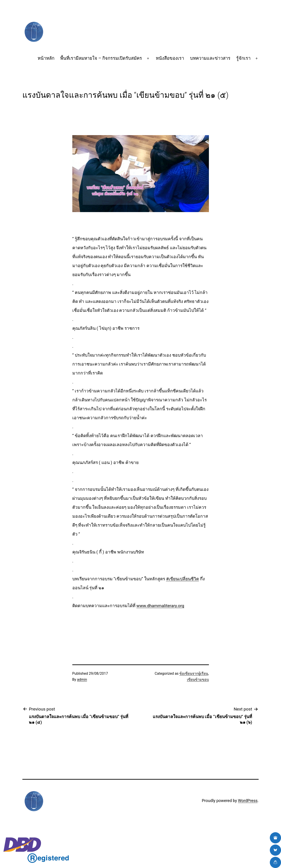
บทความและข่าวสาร (210, 58)
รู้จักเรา (243, 58)
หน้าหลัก (46, 58)
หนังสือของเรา (170, 58)
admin (82, 680)
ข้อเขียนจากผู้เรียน (194, 673)
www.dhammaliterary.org (160, 606)
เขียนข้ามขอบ (198, 680)
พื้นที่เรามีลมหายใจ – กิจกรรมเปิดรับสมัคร (101, 58)
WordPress (248, 801)
